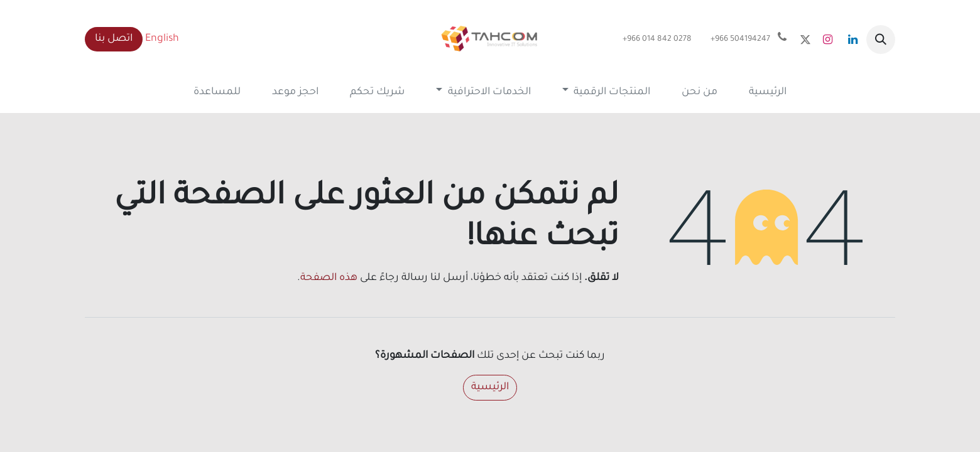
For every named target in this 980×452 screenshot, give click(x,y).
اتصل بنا (114, 39)
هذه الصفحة (329, 278)
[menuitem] (768, 93)
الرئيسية (490, 387)
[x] (805, 40)
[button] (881, 40)
